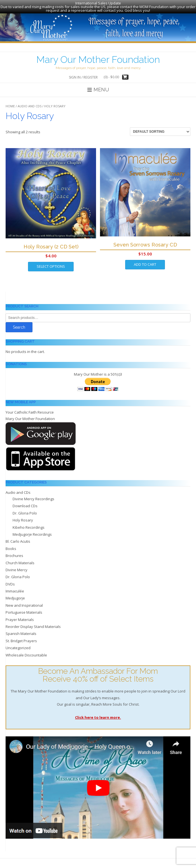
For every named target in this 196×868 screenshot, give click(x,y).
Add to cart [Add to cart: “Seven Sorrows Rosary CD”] (145, 262)
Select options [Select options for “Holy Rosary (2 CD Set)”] (51, 264)
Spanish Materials (21, 631)
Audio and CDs (30, 103)
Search (19, 324)
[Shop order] (160, 129)
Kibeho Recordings (29, 525)
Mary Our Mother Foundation (98, 57)
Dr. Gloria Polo (25, 510)
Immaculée (15, 588)
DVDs (10, 581)
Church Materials (20, 560)
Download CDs (25, 503)
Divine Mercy (17, 567)
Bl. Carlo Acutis (18, 539)
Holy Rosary (23, 517)
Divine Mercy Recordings (33, 496)
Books (11, 546)
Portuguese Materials (24, 610)
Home (10, 103)
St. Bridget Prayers (21, 638)
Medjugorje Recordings (32, 532)
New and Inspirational (24, 603)
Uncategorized (18, 645)
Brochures (14, 553)
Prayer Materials (20, 617)
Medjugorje (15, 596)
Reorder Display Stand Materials (33, 624)
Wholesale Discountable (26, 652)
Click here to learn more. (98, 715)
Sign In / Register (83, 74)
